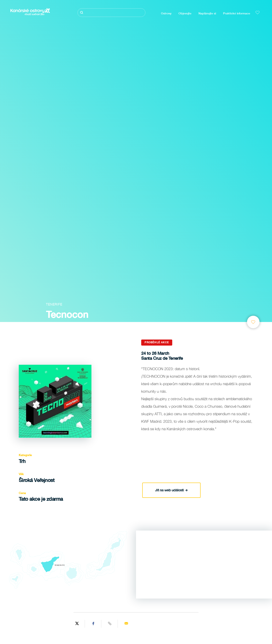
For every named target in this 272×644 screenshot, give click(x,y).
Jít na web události (171, 490)
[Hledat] (111, 13)
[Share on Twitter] (77, 624)
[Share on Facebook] (94, 624)
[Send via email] (126, 624)
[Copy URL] (110, 624)
